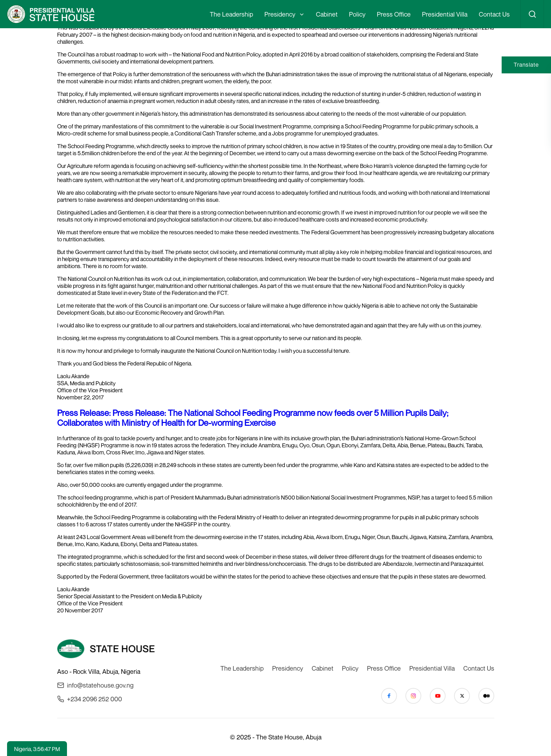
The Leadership (231, 14)
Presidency (280, 14)
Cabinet (327, 14)
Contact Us (494, 14)
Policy (357, 14)
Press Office (394, 14)
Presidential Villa (445, 14)
